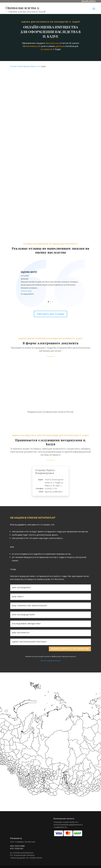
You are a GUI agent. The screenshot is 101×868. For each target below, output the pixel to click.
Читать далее (26, 291)
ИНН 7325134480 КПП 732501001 (17, 847)
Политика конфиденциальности (51, 662)
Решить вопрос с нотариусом (65, 649)
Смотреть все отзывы (50, 314)
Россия (13, 66)
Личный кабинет (89, 1)
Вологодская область (27, 66)
